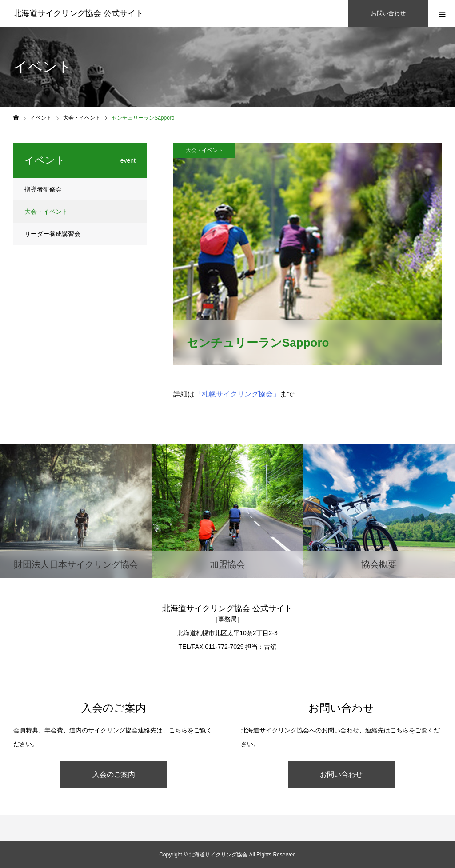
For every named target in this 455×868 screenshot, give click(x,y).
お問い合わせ (341, 774)
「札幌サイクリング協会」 (237, 394)
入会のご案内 (114, 774)
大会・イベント (204, 150)
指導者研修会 (43, 189)
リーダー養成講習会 (52, 234)
